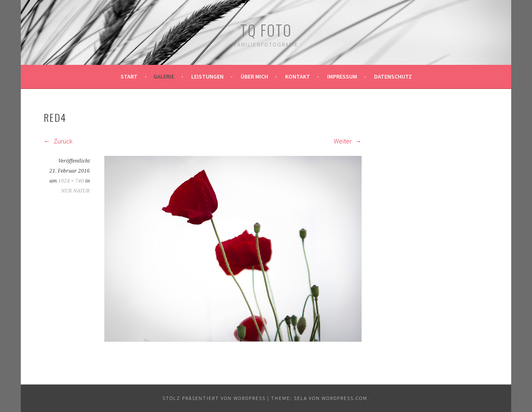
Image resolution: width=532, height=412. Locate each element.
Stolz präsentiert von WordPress (214, 398)
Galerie (164, 76)
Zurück (58, 141)
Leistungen (207, 76)
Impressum (342, 76)
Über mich (254, 76)
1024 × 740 (71, 181)
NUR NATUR (75, 191)
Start (129, 76)
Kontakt (298, 76)
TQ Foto (266, 30)
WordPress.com (345, 398)
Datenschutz (393, 76)
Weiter (348, 141)
